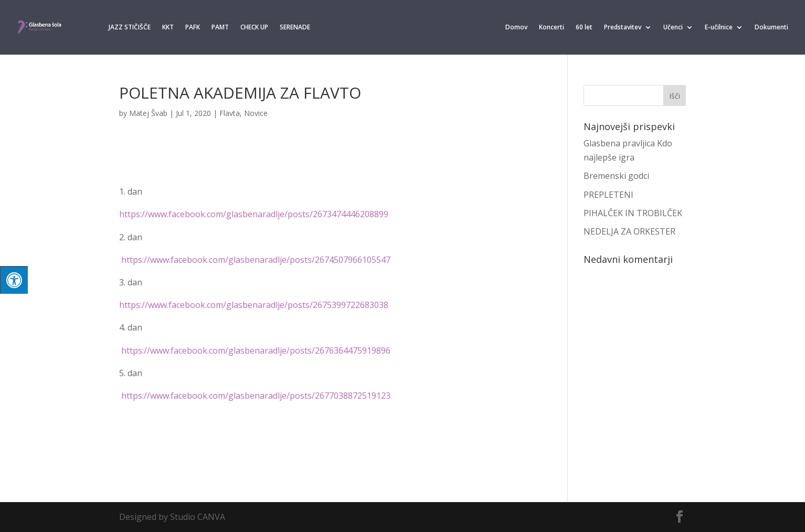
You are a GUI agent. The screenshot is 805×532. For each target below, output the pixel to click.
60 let (584, 28)
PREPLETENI (608, 195)
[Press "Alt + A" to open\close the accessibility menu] (14, 280)
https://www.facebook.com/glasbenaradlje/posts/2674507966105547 (256, 260)
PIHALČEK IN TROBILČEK (633, 213)
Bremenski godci (616, 176)
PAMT (220, 28)
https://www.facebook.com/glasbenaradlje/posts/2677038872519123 (256, 396)
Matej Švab (148, 113)
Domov (516, 28)
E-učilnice (719, 28)
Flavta (230, 113)
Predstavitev (623, 28)
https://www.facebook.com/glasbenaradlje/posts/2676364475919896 (256, 350)
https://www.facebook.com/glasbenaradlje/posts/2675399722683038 (254, 305)
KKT (168, 28)
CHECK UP (254, 28)
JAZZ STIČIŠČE (130, 28)
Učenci (673, 28)
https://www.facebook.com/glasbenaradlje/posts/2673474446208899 (254, 214)
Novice (256, 113)
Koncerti (552, 28)
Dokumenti (771, 28)
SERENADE (295, 28)
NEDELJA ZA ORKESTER (629, 231)
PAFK (193, 28)
